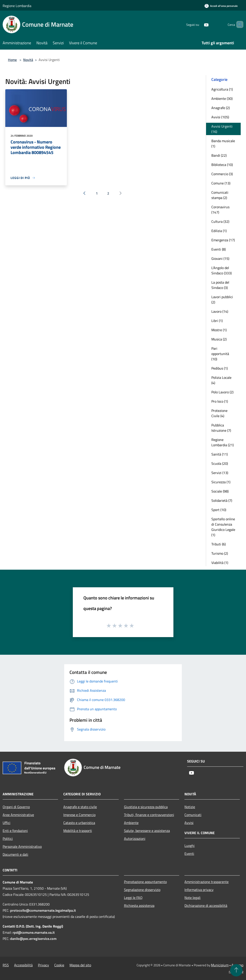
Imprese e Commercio (79, 815)
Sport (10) (219, 510)
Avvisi (189, 823)
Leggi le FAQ (133, 898)
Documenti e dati (15, 854)
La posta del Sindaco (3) (220, 285)
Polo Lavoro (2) (222, 392)
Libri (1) (217, 321)
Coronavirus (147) (220, 210)
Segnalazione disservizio (142, 890)
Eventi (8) (219, 249)
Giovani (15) (220, 258)
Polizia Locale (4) (221, 380)
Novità (28, 60)
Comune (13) (221, 183)
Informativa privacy (199, 890)
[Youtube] (199, 24)
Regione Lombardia (17, 6)
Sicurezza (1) (221, 482)
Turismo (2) (220, 553)
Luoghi (190, 846)
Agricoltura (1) (222, 89)
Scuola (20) (220, 463)
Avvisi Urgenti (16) (222, 129)
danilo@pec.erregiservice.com (33, 939)
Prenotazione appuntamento (145, 882)
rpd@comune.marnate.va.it (34, 932)
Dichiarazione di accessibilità (206, 906)
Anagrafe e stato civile (80, 807)
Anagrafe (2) (221, 108)
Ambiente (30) (222, 99)
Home (12, 60)
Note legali (192, 898)
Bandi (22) (219, 155)
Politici (8, 839)
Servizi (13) (220, 473)
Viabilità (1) (220, 563)
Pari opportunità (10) (220, 354)
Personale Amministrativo (22, 846)
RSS (6, 965)
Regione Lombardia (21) (223, 442)
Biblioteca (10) (222, 165)
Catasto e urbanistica (79, 823)
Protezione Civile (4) (219, 413)
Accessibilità (23, 965)
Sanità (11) (220, 454)
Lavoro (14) (220, 311)
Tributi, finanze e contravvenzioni (149, 815)
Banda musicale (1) (223, 143)
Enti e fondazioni (15, 831)
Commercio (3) (222, 174)
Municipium (220, 965)
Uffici (7, 823)
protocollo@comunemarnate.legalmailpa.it (43, 910)
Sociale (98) (220, 491)
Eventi (189, 854)
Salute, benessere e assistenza (147, 831)
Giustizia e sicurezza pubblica (146, 807)
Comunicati (193, 815)
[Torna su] (236, 970)
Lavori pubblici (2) (222, 299)
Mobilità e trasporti (78, 831)
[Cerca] (238, 24)
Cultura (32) (220, 221)
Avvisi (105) (220, 117)
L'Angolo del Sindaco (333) (222, 270)
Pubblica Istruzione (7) (221, 428)
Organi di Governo (16, 807)
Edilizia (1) (219, 231)
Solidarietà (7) (222, 500)
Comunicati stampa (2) (220, 195)
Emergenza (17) (223, 240)
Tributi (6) (219, 544)
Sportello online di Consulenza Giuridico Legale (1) (223, 527)
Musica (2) (219, 339)
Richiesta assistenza (139, 906)
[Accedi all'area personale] (221, 6)
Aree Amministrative (18, 815)
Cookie (59, 965)
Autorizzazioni (135, 839)
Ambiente (131, 823)
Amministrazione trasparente (207, 882)
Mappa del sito (80, 965)
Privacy (43, 965)
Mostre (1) (219, 330)
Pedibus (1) (220, 368)
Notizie (190, 807)
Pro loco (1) (220, 401)
